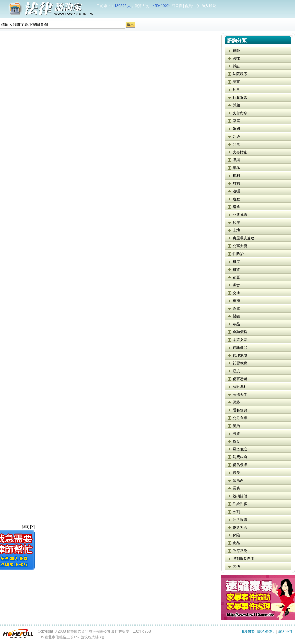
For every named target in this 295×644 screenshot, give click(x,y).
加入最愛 (209, 6)
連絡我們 (285, 632)
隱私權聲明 (266, 632)
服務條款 (248, 632)
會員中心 (192, 6)
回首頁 (177, 6)
